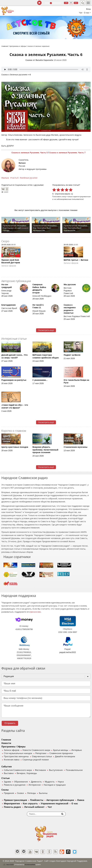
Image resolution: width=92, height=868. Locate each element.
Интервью (77, 750)
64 (71, 3)
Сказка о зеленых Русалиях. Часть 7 (67, 153)
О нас (75, 804)
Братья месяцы (61, 750)
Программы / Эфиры (13, 747)
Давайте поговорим (65, 756)
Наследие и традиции (55, 785)
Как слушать (30, 804)
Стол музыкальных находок (18, 753)
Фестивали (40, 770)
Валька (22, 163)
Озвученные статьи (42, 756)
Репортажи (41, 753)
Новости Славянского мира (36, 750)
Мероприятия (12, 804)
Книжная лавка (12, 760)
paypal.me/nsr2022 (68, 652)
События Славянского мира (18, 770)
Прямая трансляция (15, 800)
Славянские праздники (61, 753)
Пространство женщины (16, 756)
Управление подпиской (54, 804)
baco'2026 (8, 865)
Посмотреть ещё (46, 330)
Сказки (20, 793)
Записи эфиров (12, 750)
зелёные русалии (29, 178)
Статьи (6, 778)
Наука (61, 782)
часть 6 (15, 178)
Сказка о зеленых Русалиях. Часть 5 (30, 153)
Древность (36, 782)
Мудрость (50, 782)
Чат (81, 13)
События (6, 767)
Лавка (81, 800)
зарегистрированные (82, 196)
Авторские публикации (60, 800)
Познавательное (74, 770)
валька (6, 178)
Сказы (5, 790)
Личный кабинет (34, 807)
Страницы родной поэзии (36, 760)
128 (66, 3)
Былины (43, 793)
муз (76, 3)
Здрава (7, 782)
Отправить (10, 723)
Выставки (9, 773)
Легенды (31, 793)
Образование (21, 782)
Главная (6, 740)
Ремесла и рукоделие (15, 785)
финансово (36, 612)
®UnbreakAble (30, 864)
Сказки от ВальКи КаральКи (39, 60)
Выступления (56, 770)
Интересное (35, 785)
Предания (9, 793)
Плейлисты (37, 800)
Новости (6, 743)
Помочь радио (12, 807)
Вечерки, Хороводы (27, 773)
